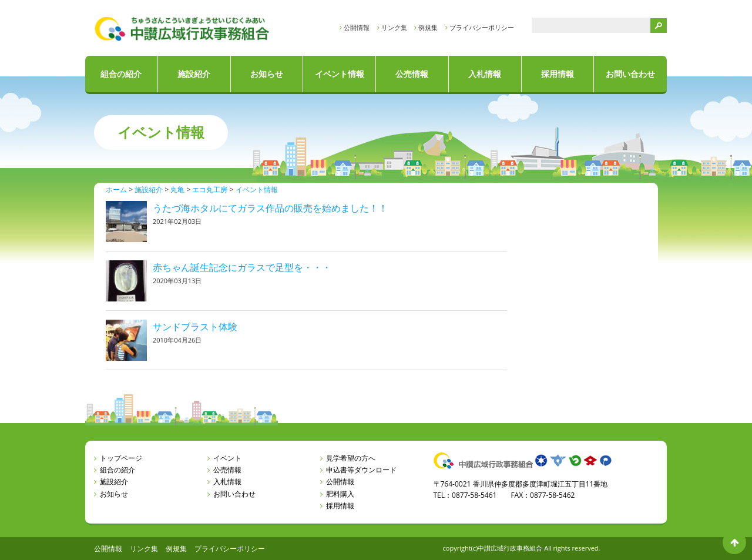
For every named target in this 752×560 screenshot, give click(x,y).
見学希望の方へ (351, 458)
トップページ (121, 458)
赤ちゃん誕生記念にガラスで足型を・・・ (242, 267)
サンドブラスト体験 (195, 327)
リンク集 (394, 27)
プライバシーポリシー (482, 27)
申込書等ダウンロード (361, 470)
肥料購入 (340, 494)
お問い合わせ (630, 74)
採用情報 (558, 74)
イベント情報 (340, 74)
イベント (227, 458)
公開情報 (357, 27)
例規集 (428, 27)
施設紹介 (194, 74)
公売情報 (412, 74)
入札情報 (485, 74)
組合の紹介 (121, 74)
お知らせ (267, 74)
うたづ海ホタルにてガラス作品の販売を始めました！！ (270, 208)
